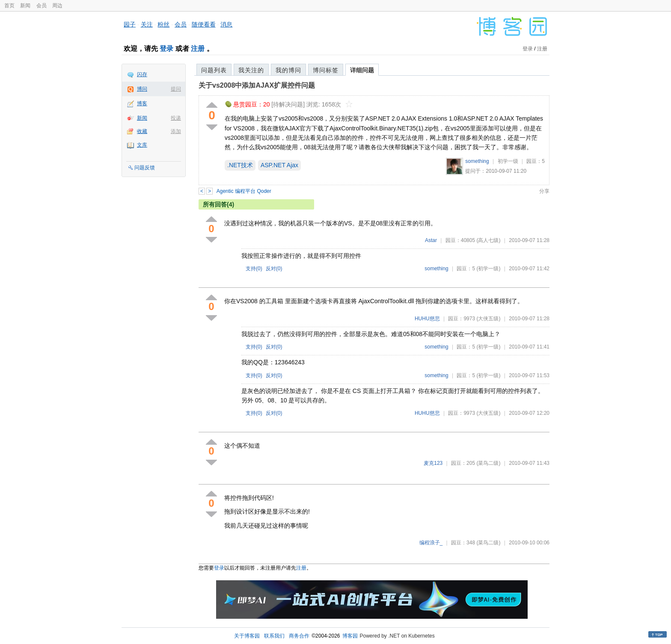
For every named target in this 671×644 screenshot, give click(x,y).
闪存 (142, 74)
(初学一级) (488, 269)
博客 (142, 103)
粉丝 (163, 24)
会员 (42, 6)
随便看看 (204, 24)
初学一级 (508, 161)
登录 (166, 49)
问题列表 (214, 70)
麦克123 (433, 463)
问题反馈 (145, 168)
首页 (9, 6)
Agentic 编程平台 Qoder (244, 191)
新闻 (25, 6)
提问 (176, 89)
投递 (176, 118)
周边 (57, 6)
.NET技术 (240, 165)
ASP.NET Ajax (279, 165)
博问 (142, 89)
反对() (274, 269)
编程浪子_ (431, 543)
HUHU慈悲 (427, 319)
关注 (147, 24)
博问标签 (326, 70)
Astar (431, 240)
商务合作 (299, 636)
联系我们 (274, 636)
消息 (226, 24)
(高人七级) (488, 240)
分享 (544, 191)
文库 (142, 145)
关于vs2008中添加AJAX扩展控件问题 (257, 85)
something (477, 161)
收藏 (142, 131)
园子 (130, 24)
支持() (254, 269)
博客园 (350, 636)
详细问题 (362, 70)
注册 (198, 49)
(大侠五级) (488, 319)
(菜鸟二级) (488, 463)
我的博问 (288, 70)
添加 (176, 131)
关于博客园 (247, 636)
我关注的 (251, 70)
